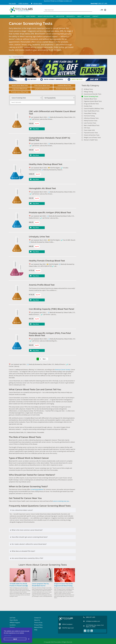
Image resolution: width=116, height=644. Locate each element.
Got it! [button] (15, 639)
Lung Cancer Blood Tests (20, 89)
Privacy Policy (38, 625)
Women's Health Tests (91, 140)
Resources (71, 16)
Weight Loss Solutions (46, 16)
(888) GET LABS (103, 3)
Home (12, 16)
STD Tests (87, 128)
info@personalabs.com (65, 1)
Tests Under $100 (89, 130)
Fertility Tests (88, 106)
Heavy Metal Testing (90, 113)
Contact (95, 16)
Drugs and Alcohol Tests (91, 104)
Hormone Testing (89, 116)
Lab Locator (60, 16)
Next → (45, 359)
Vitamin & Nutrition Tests (92, 135)
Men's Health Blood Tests (92, 125)
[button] (101, 10)
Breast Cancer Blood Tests (20, 86)
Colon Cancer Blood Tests (42, 86)
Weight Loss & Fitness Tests (92, 137)
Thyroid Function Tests (91, 133)
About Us (37, 620)
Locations (13, 625)
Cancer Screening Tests (91, 96)
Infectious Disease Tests (91, 118)
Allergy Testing (88, 92)
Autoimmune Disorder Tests (93, 94)
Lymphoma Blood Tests (42, 89)
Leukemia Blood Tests (64, 86)
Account (87, 16)
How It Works (31, 16)
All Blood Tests (88, 89)
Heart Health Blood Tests (92, 111)
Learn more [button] (8, 635)
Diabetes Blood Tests (90, 99)
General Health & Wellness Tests (94, 109)
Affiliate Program (15, 623)
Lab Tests (20, 16)
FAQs (36, 630)
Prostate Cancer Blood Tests (20, 92)
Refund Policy (38, 627)
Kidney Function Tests (91, 121)
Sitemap (12, 627)
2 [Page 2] (40, 359)
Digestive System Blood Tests (93, 101)
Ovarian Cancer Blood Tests (64, 89)
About (79, 16)
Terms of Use (38, 623)
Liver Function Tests (90, 123)
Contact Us (38, 618)
